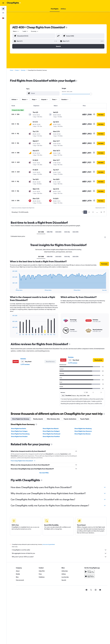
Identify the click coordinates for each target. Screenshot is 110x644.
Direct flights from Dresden (19, 436)
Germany (23, 70)
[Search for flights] (3, 9)
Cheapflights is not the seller (59, 550)
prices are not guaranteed (49, 544)
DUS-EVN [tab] (76, 232)
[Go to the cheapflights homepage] (14, 3)
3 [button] (93, 212)
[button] (3, 3)
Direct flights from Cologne (19, 431)
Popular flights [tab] (85, 419)
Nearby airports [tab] (38, 419)
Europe (17, 70)
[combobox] (35, 31)
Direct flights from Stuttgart (51, 431)
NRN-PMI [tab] (50, 232)
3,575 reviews (25, 364)
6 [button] (101, 212)
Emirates (23, 359)
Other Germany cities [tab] (53, 419)
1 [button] (85, 212)
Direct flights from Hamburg (83, 429)
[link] (98, 360)
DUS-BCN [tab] (58, 232)
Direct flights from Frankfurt (51, 436)
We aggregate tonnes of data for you (59, 553)
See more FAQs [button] (44, 473)
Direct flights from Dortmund (51, 434)
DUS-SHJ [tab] (67, 232)
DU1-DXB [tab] (41, 232)
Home (11, 70)
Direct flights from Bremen (83, 434)
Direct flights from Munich (51, 429)
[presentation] (66, 28)
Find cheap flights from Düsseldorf (23, 461)
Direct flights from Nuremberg (20, 434)
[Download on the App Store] (90, 576)
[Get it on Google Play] (90, 572)
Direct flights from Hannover (83, 431)
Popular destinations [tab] (70, 419)
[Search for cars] (3, 13)
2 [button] (89, 212)
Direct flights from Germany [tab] (21, 419)
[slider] (91, 94)
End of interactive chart (12, 334)
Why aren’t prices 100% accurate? (59, 557)
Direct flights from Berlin (19, 429)
